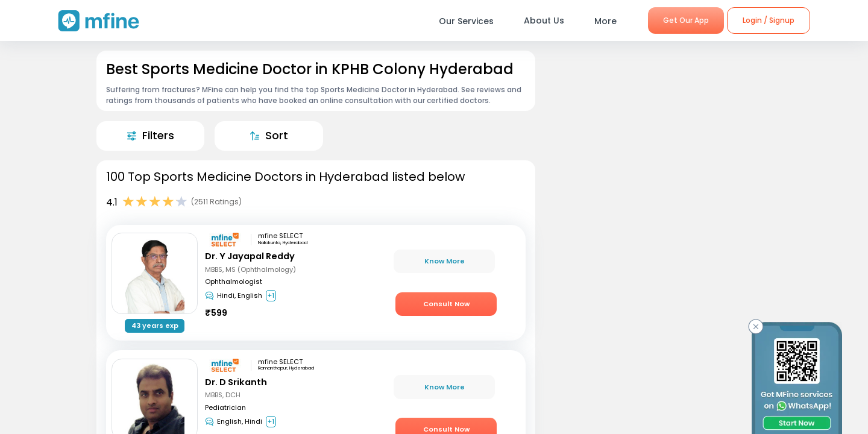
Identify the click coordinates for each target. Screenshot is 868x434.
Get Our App (686, 20)
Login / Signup (769, 20)
